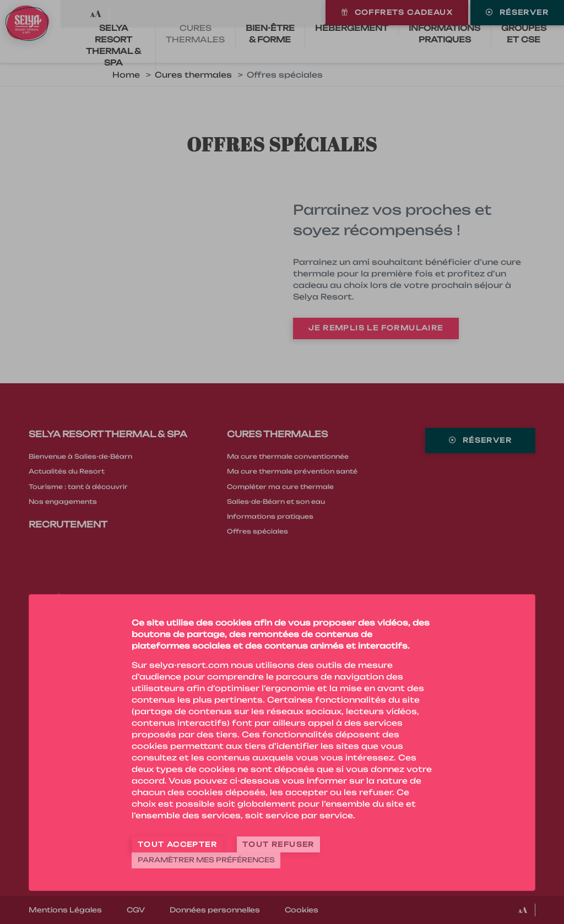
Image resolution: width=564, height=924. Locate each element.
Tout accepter (177, 844)
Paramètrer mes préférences (206, 860)
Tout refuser (278, 844)
